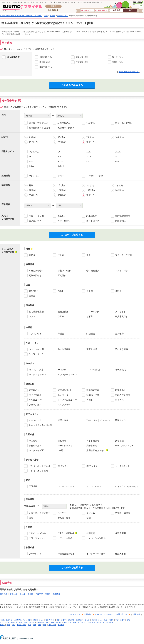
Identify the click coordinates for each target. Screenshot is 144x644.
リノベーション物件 (96, 538)
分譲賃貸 (91, 533)
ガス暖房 (119, 334)
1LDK (118, 152)
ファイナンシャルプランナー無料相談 (100, 622)
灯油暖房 (91, 334)
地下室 (90, 316)
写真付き (62, 275)
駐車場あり (92, 216)
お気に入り (87, 10)
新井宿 (30, 594)
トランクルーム (94, 486)
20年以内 (120, 190)
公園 (89, 518)
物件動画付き (93, 271)
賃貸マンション (38, 620)
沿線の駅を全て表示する (129, 72)
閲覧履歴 (101, 10)
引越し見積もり (56, 622)
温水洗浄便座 (64, 349)
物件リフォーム (29, 622)
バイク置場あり (36, 395)
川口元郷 (4, 594)
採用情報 (137, 614)
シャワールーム (36, 354)
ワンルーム (34, 152)
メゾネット (121, 312)
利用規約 (87, 614)
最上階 (90, 291)
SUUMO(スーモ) (138, 3)
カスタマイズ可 (36, 450)
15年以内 (91, 190)
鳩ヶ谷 (22, 594)
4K (88, 161)
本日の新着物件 (36, 271)
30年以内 (62, 195)
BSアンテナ (63, 466)
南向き (32, 296)
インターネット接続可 (39, 466)
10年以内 (62, 190)
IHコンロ (62, 370)
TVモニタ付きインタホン (98, 420)
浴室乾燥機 (92, 349)
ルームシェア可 (65, 446)
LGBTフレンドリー (124, 446)
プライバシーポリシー (104, 614)
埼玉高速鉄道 (13, 57)
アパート (62, 176)
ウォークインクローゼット (127, 488)
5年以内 (119, 185)
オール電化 (121, 370)
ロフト (32, 316)
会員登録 (116, 10)
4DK (117, 161)
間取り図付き (35, 275)
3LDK (60, 161)
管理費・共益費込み (38, 123)
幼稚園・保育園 (123, 513)
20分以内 (62, 142)
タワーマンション (37, 538)
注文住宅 (19, 622)
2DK (60, 157)
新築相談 (61, 625)
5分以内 (61, 137)
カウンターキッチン (67, 374)
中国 (45, 625)
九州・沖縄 (52, 625)
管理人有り (63, 420)
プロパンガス (35, 405)
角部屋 (118, 291)
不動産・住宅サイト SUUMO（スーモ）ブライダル (21, 16)
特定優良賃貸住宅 (66, 554)
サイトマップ (75, 614)
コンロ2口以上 (93, 370)
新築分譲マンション (83, 620)
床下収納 (33, 486)
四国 (40, 625)
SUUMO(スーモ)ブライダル (22, 8)
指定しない (92, 142)
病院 (31, 518)
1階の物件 (34, 291)
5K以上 (61, 166)
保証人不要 (121, 533)
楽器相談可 (121, 441)
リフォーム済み (65, 538)
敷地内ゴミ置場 (123, 395)
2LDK (89, 157)
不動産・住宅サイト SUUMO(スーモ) (13, 620)
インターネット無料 (38, 471)
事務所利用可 (35, 446)
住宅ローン (67, 622)
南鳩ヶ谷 (13, 594)
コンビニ (91, 513)
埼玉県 (52, 16)
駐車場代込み (64, 123)
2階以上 (61, 216)
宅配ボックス (93, 395)
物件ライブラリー (79, 622)
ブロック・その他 (124, 255)
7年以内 (33, 190)
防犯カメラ (121, 420)
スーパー (62, 513)
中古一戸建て (120, 620)
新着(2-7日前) (64, 271)
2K (30, 157)
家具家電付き (122, 316)
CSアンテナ (92, 466)
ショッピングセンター (39, 513)
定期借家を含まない (96, 450)
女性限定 (62, 441)
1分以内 (33, 137)
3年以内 (90, 185)
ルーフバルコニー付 (67, 400)
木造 (89, 255)
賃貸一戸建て (61, 620)
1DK (88, 152)
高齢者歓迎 (92, 446)
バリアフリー (64, 405)
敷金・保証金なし (124, 123)
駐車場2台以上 (65, 390)
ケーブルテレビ (123, 466)
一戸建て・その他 (95, 176)
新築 (31, 185)
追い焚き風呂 (122, 349)
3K (116, 157)
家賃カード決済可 (66, 128)
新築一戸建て (109, 620)
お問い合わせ (122, 614)
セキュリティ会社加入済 (40, 425)
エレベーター (64, 395)
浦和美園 (57, 594)
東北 (8, 625)
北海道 (2, 625)
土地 (128, 620)
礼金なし (91, 123)
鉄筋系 (32, 255)
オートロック (93, 221)
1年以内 (61, 185)
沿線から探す (63, 16)
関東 (13, 625)
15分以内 (33, 142)
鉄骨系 (61, 255)
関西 (35, 625)
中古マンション (97, 620)
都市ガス (119, 400)
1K (59, 152)
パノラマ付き (122, 271)
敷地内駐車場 (93, 390)
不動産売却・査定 (43, 622)
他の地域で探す (53, 10)
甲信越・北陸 (21, 625)
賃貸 (46, 16)
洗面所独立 (121, 221)
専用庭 (90, 400)
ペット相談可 (64, 221)
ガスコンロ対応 (36, 370)
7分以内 (90, 137)
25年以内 (33, 195)
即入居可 (33, 441)
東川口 (48, 594)
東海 (30, 625)
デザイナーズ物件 (37, 533)
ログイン (130, 10)
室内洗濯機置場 (123, 216)
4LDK (31, 166)
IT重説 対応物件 (66, 533)
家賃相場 (71, 620)
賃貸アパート (50, 620)
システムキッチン (37, 374)
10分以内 (120, 137)
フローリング (93, 312)
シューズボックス (66, 486)
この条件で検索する (72, 85)
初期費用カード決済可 (39, 128)
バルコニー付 (35, 400)
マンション (34, 176)
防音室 (61, 316)
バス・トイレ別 (36, 216)
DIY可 (60, 450)
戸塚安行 (39, 594)
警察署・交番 (64, 518)
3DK (31, 161)
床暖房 (61, 334)
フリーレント (35, 554)
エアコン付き (35, 221)
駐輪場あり (121, 390)
